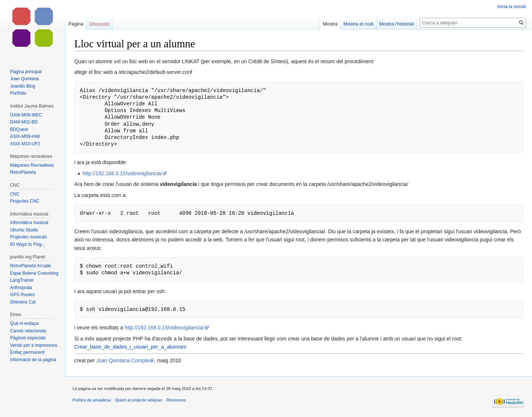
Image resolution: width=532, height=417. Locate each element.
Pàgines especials (28, 338)
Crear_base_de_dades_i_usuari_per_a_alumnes (130, 347)
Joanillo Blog (23, 86)
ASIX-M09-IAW (25, 136)
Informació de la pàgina (33, 360)
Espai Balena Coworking (34, 273)
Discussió (99, 24)
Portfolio (18, 93)
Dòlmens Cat (23, 302)
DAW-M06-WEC (26, 115)
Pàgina (76, 24)
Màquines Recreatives (32, 165)
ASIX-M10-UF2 (25, 144)
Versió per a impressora (33, 345)
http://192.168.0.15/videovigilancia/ (122, 173)
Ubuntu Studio (24, 230)
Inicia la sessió (512, 7)
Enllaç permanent (27, 352)
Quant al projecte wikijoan (139, 400)
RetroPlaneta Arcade (30, 266)
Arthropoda (21, 288)
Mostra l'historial (397, 24)
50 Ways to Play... (28, 244)
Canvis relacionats (28, 331)
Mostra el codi (359, 24)
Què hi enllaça (24, 323)
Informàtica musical (29, 223)
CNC (15, 194)
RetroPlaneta (23, 172)
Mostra (330, 24)
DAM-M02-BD (24, 122)
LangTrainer (22, 280)
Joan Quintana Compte (123, 360)
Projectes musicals (28, 237)
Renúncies (176, 400)
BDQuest (19, 129)
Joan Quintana (24, 79)
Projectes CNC (25, 201)
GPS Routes (22, 295)
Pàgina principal (26, 72)
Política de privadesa (92, 400)
